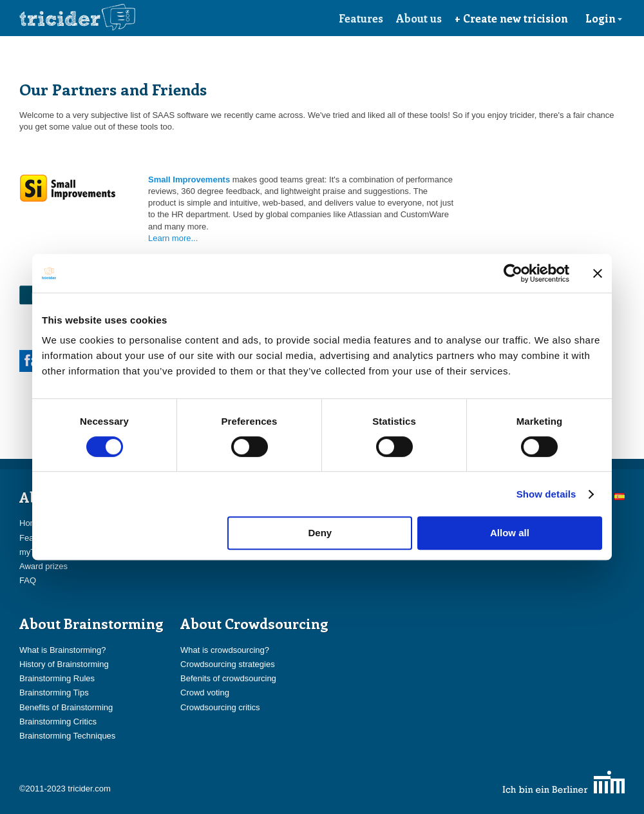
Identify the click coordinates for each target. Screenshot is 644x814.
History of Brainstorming (64, 664)
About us (419, 18)
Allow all (510, 533)
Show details (546, 494)
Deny (320, 533)
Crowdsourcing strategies (228, 664)
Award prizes (43, 566)
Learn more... (173, 238)
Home (31, 523)
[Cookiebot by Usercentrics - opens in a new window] (513, 273)
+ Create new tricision (511, 18)
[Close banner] (598, 273)
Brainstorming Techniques (67, 736)
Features (361, 18)
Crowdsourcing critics (220, 707)
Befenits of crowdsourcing (228, 678)
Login (604, 18)
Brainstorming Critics (58, 722)
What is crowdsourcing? (225, 650)
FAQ (28, 580)
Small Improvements (189, 179)
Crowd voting (205, 693)
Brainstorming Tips (54, 693)
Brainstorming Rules (57, 678)
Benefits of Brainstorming (66, 707)
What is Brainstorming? (62, 650)
